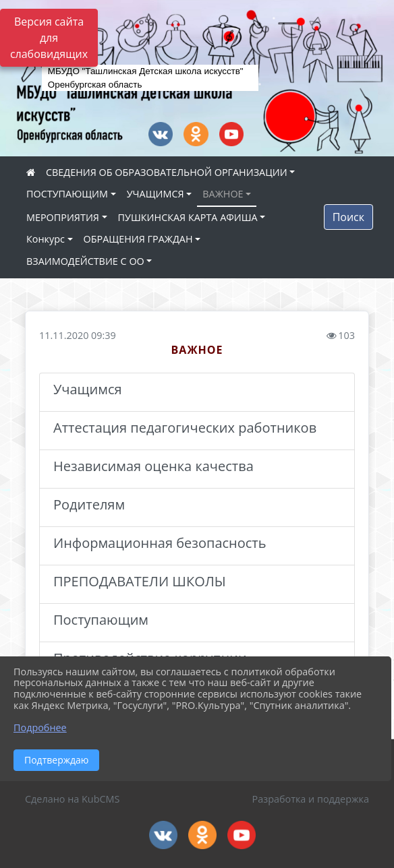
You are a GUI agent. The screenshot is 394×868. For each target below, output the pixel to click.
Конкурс (46, 239)
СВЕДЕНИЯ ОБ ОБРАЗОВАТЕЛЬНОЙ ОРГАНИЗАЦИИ (167, 172)
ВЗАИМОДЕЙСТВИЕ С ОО (85, 261)
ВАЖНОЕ (223, 194)
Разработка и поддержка (311, 799)
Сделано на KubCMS (72, 799)
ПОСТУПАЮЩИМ (67, 194)
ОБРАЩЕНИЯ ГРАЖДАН (138, 239)
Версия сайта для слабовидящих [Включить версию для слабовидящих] (49, 38)
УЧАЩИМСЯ (156, 194)
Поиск (348, 217)
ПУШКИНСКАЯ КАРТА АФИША (188, 217)
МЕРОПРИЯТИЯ (63, 217)
